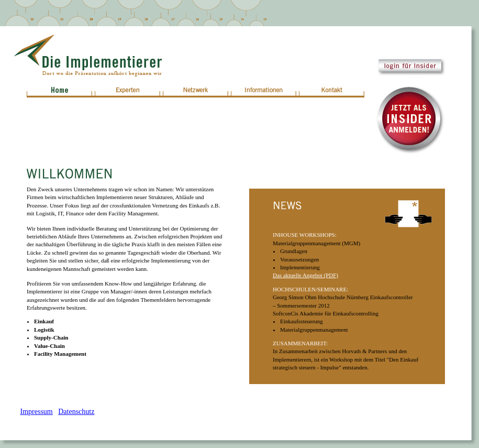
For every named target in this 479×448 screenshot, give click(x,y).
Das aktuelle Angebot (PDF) (305, 275)
